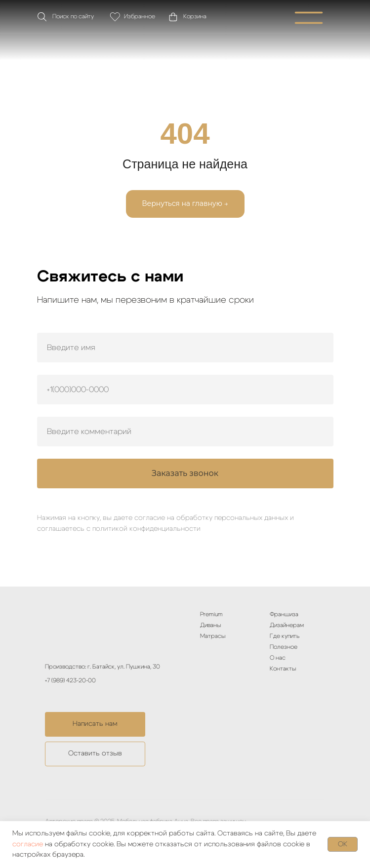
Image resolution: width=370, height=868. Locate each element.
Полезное (284, 647)
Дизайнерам (287, 625)
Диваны (210, 625)
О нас (278, 658)
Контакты (283, 669)
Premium (211, 614)
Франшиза (284, 614)
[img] (185, 46)
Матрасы (213, 636)
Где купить (285, 636)
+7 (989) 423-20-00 (70, 680)
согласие (28, 844)
